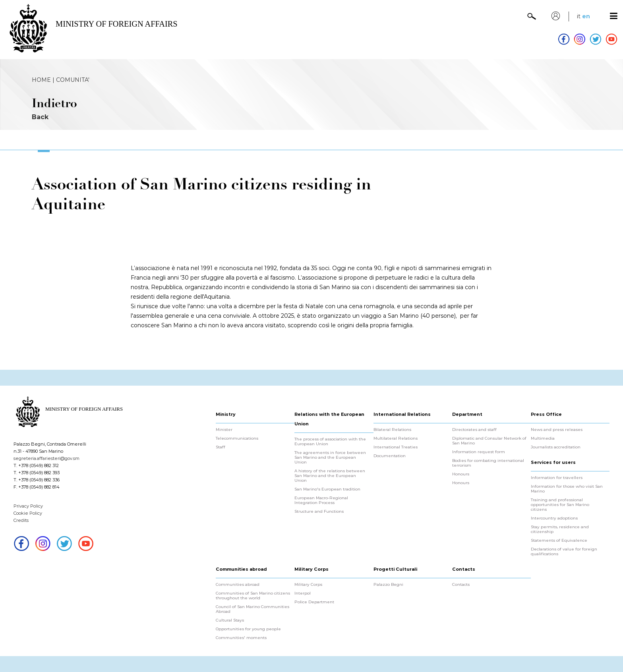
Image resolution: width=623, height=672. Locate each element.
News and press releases (557, 430)
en (586, 16)
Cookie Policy (28, 513)
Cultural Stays (230, 620)
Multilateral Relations (396, 438)
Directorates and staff (474, 430)
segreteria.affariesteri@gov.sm (46, 458)
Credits (21, 520)
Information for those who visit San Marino (567, 489)
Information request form (479, 452)
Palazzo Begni (388, 585)
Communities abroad (238, 585)
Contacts (461, 585)
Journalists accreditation (556, 447)
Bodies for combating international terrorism (488, 463)
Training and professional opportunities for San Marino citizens (560, 505)
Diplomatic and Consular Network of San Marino (489, 441)
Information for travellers (557, 478)
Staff (221, 447)
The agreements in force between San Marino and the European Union (330, 458)
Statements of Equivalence (559, 541)
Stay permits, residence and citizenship (560, 529)
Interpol (303, 593)
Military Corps (308, 585)
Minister (224, 430)
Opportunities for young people (248, 629)
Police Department (314, 602)
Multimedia (543, 438)
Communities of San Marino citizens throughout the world (253, 596)
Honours (461, 474)
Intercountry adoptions (554, 518)
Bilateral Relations (392, 430)
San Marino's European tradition (327, 489)
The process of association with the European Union (330, 442)
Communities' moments (241, 638)
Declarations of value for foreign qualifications (564, 552)
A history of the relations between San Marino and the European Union (330, 476)
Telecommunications (237, 438)
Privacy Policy (28, 506)
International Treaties (396, 447)
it (579, 16)
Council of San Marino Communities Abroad (252, 609)
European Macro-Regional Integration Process (321, 500)
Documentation (390, 456)
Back (40, 117)
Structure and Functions (319, 512)
